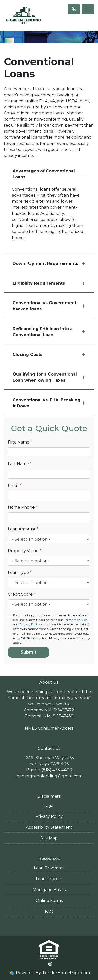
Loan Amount (23, 529)
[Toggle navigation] (88, 9)
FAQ (49, 911)
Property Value (25, 551)
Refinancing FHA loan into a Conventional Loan (49, 332)
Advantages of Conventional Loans (49, 174)
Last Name (20, 464)
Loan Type (20, 573)
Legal (49, 806)
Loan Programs (49, 868)
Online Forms (49, 901)
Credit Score (22, 594)
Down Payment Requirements (49, 263)
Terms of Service (76, 620)
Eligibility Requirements (49, 283)
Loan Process (49, 879)
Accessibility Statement (49, 827)
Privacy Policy (30, 624)
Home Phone (23, 507)
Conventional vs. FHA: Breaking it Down (49, 403)
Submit (28, 652)
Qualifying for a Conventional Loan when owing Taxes (49, 377)
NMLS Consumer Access (49, 728)
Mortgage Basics (49, 890)
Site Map (49, 838)
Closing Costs (49, 354)
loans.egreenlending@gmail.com (49, 776)
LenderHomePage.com (66, 973)
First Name (20, 442)
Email (15, 486)
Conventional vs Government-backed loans (49, 306)
